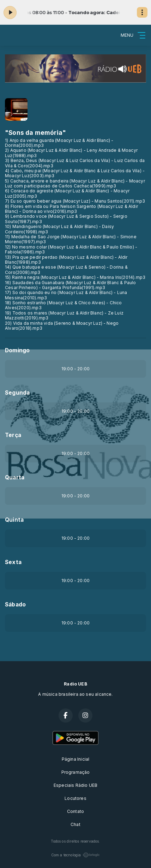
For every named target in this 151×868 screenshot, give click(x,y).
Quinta (14, 520)
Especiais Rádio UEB (75, 785)
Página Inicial (76, 759)
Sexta (13, 562)
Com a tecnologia (76, 855)
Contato (75, 811)
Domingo (17, 350)
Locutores (75, 798)
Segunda (17, 393)
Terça (13, 435)
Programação (76, 772)
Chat (75, 824)
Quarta (15, 477)
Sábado (15, 604)
